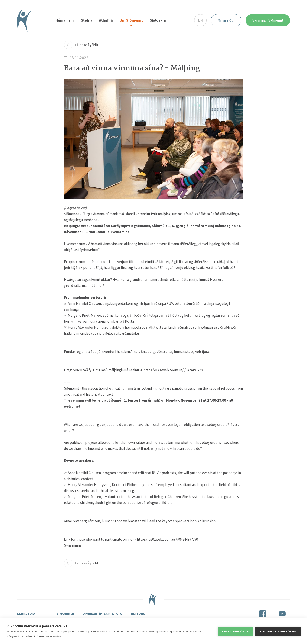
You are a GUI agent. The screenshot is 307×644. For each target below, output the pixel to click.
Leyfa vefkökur (235, 631)
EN (200, 20)
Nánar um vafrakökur (50, 636)
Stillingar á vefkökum (278, 631)
